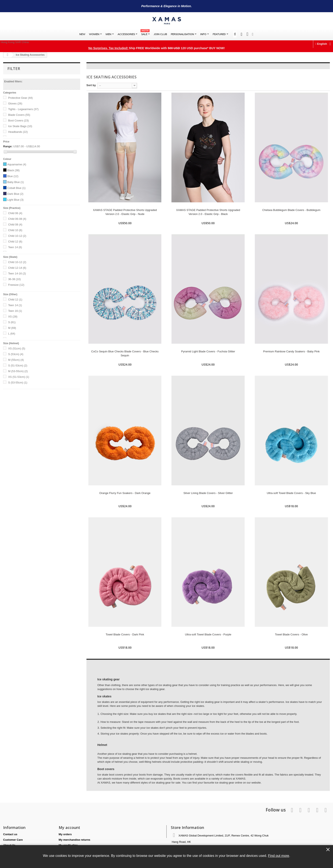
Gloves (15, 103)
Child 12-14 (17, 268)
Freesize (16, 285)
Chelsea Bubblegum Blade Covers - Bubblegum (291, 210)
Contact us (10, 834)
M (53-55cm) (18, 371)
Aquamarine (17, 164)
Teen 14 (15, 247)
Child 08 (15, 225)
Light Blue (15, 200)
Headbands (18, 132)
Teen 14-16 (17, 273)
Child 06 (15, 213)
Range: (8, 146)
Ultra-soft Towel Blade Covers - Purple (208, 634)
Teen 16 (15, 311)
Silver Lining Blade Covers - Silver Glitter (208, 493)
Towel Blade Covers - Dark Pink (125, 634)
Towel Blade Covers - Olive (291, 634)
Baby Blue (16, 182)
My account (69, 827)
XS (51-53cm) (19, 377)
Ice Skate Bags (20, 126)
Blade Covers (19, 115)
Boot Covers (19, 121)
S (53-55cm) (18, 383)
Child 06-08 (17, 219)
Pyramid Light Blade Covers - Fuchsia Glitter (208, 351)
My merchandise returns (74, 840)
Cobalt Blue (17, 188)
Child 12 (15, 242)
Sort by (91, 85)
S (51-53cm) (18, 366)
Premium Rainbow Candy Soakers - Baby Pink (291, 351)
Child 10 (15, 230)
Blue (13, 176)
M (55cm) (16, 360)
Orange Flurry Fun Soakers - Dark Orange (125, 493)
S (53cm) (16, 354)
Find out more (279, 856)
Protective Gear (21, 98)
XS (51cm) (17, 348)
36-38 (15, 279)
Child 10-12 (17, 236)
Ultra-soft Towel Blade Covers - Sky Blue (291, 493)
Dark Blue (15, 194)
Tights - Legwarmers (23, 109)
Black (14, 170)
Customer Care (13, 840)
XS (13, 317)
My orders (65, 834)
